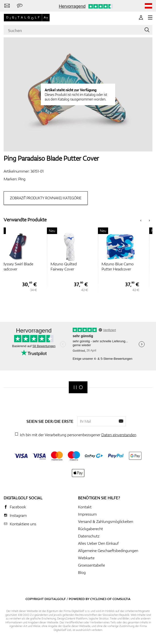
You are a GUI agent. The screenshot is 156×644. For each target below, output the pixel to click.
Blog (82, 572)
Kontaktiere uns (23, 524)
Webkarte (86, 558)
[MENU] (150, 17)
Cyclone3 (98, 599)
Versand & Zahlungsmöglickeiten (106, 521)
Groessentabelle (91, 565)
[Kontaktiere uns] (7, 6)
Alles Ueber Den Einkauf (98, 543)
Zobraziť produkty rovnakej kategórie (46, 198)
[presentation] (141, 220)
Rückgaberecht (91, 529)
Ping (22, 179)
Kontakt (85, 507)
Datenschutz (89, 536)
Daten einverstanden (119, 435)
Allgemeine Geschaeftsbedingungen (108, 551)
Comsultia (121, 599)
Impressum (87, 514)
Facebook (18, 507)
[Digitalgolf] (78, 387)
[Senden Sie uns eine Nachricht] (20, 6)
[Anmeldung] (141, 17)
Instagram (18, 515)
